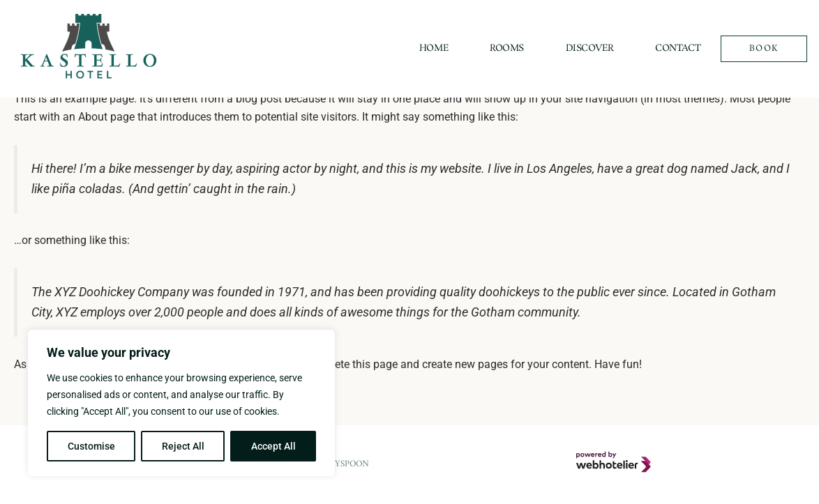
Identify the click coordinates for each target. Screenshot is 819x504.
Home (434, 48)
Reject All (183, 446)
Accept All (273, 446)
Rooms (507, 48)
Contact (678, 48)
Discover (589, 48)
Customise (91, 446)
